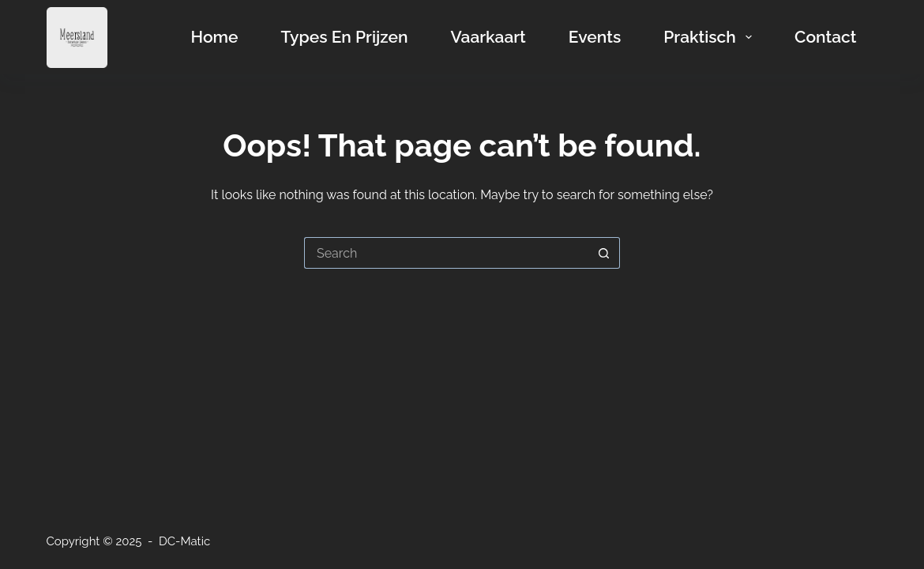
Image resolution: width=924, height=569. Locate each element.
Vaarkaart (488, 37)
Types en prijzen (345, 37)
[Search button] (604, 253)
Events (595, 37)
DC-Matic (184, 541)
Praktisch (711, 37)
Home (215, 37)
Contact (825, 37)
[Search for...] (446, 253)
